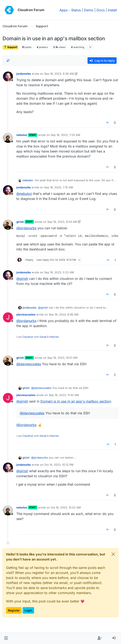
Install (112, 10)
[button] (6, 638)
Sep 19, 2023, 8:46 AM (64, 314)
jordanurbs (24, 74)
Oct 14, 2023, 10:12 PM (59, 465)
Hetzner (54, 337)
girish (20, 222)
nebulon (22, 135)
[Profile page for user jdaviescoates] (8, 317)
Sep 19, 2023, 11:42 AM (64, 395)
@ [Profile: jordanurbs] (26, 228)
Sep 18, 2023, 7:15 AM (59, 187)
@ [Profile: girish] (22, 279)
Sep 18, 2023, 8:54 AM (62, 222)
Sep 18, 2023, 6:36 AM (59, 74)
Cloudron (28, 337)
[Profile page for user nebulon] (8, 138)
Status (76, 10)
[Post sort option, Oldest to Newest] (8, 61)
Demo (89, 10)
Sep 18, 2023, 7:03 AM (65, 135)
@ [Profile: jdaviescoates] (29, 364)
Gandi (43, 337)
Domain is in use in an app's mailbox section (76, 401)
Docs (101, 10)
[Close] (113, 554)
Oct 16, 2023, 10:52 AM (66, 507)
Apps (64, 10)
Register (14, 610)
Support (10, 47)
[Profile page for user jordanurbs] (8, 77)
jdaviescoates (26, 314)
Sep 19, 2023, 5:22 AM (59, 272)
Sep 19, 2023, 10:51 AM (62, 358)
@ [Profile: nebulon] (24, 194)
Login (28, 610)
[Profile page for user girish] (8, 225)
